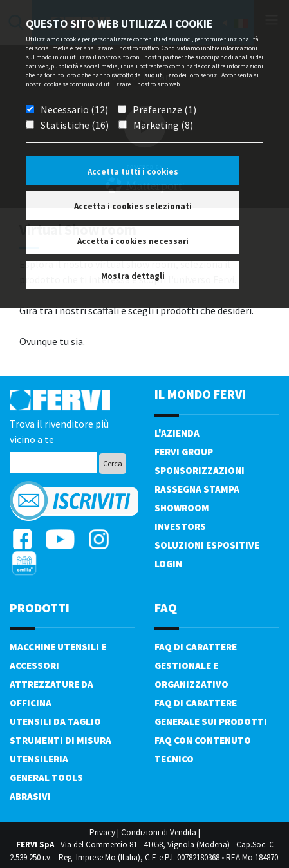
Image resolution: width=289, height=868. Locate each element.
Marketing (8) (163, 125)
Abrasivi (30, 796)
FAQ (166, 608)
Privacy (102, 832)
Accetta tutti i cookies (133, 172)
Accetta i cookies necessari (133, 241)
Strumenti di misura (61, 740)
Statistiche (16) (75, 125)
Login (168, 564)
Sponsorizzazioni (200, 470)
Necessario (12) (74, 109)
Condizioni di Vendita (159, 832)
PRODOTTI (40, 608)
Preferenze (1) (164, 109)
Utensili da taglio (55, 722)
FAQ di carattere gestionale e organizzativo (196, 665)
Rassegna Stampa (197, 489)
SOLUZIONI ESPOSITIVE (207, 545)
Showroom (182, 508)
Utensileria (39, 759)
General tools (46, 778)
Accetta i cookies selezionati (133, 206)
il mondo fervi (200, 394)
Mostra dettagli (133, 276)
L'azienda (177, 433)
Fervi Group (184, 452)
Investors (180, 526)
